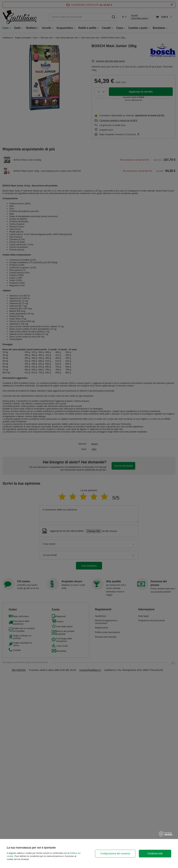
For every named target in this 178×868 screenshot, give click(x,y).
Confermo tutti (155, 853)
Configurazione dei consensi (115, 853)
